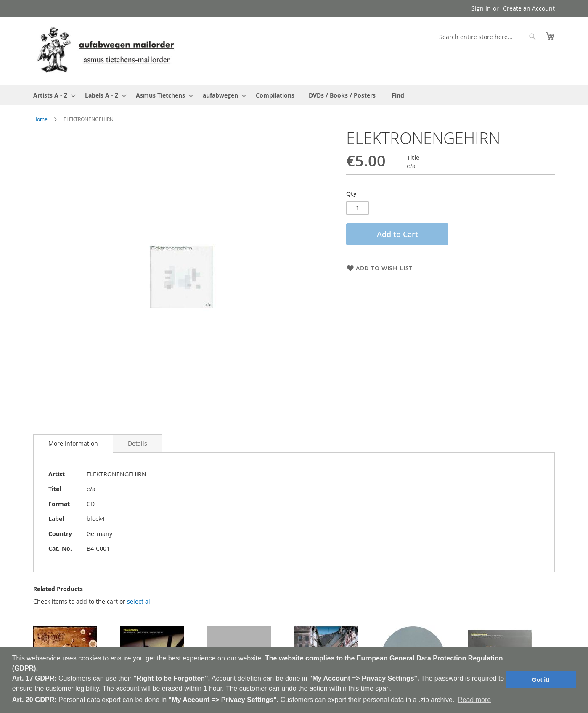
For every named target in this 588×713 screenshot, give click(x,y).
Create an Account (529, 8)
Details (138, 436)
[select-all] (139, 594)
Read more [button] (474, 700)
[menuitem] (52, 95)
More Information (73, 436)
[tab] (73, 436)
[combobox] (487, 37)
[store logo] (106, 51)
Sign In (481, 8)
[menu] (294, 95)
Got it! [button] (541, 680)
